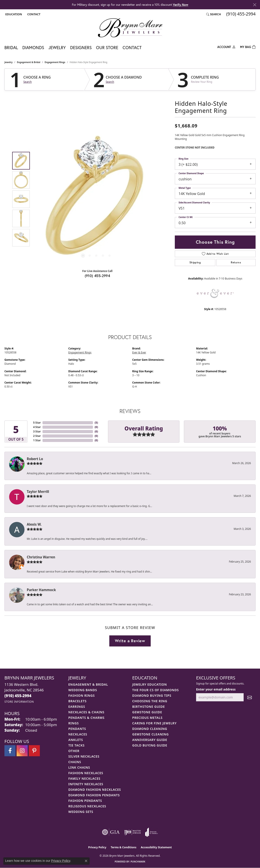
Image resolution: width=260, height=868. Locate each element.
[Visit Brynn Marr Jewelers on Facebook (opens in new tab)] (10, 751)
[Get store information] (19, 702)
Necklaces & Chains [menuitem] (86, 712)
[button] (13, 14)
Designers (81, 47)
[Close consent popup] (86, 861)
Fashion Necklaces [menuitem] (86, 773)
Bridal (11, 47)
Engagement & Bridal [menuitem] (88, 684)
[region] (96, 199)
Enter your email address (216, 689)
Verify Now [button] (181, 5)
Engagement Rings (55, 62)
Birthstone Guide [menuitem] (149, 707)
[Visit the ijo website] (132, 832)
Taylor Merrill (38, 492)
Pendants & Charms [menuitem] (87, 718)
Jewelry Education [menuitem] (150, 684)
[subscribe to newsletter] (250, 697)
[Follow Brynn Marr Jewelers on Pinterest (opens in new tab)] (34, 751)
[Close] (255, 5)
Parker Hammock (41, 590)
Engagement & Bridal (29, 62)
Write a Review (130, 641)
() (96, 423)
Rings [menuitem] (74, 723)
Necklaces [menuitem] (78, 734)
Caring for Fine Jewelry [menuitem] (155, 723)
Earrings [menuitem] (77, 707)
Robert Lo (35, 459)
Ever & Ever (139, 352)
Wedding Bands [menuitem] (83, 690)
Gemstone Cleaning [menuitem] (151, 734)
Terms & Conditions (123, 847)
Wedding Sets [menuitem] (81, 812)
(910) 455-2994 (97, 276)
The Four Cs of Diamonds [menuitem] (156, 690)
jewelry (9, 62)
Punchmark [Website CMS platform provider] (138, 862)
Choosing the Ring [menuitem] (150, 701)
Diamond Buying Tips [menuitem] (152, 695)
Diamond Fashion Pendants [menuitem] (94, 795)
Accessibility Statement (156, 847)
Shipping (195, 262)
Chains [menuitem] (75, 762)
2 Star (37, 436)
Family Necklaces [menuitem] (84, 778)
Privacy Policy (97, 847)
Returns (236, 262)
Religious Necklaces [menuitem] (87, 806)
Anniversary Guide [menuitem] (150, 740)
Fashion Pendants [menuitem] (85, 801)
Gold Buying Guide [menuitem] (150, 745)
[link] (33, 14)
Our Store (107, 47)
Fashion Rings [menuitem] (82, 695)
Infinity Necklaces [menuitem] (86, 784)
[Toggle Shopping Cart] (248, 47)
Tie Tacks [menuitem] (77, 745)
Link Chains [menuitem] (79, 767)
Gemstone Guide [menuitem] (147, 712)
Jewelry (57, 47)
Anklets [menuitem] (76, 740)
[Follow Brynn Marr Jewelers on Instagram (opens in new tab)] (22, 751)
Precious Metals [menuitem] (147, 718)
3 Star (37, 431)
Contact (132, 47)
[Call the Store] (18, 696)
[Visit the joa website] (152, 832)
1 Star (37, 440)
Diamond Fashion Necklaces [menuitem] (95, 790)
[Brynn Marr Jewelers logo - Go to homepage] (130, 28)
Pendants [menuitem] (77, 729)
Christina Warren (41, 557)
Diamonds (33, 47)
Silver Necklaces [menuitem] (84, 756)
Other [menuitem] (74, 751)
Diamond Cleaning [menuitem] (150, 729)
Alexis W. (34, 524)
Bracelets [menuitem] (77, 701)
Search (28, 82)
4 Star (37, 427)
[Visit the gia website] (111, 832)
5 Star (37, 423)
